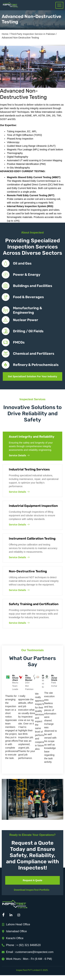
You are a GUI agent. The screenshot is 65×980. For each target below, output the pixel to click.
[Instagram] (20, 915)
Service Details (19, 456)
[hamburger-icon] (59, 5)
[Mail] (28, 915)
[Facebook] (4, 915)
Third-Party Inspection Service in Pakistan (33, 34)
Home (5, 34)
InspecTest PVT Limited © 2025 (32, 970)
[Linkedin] (12, 915)
